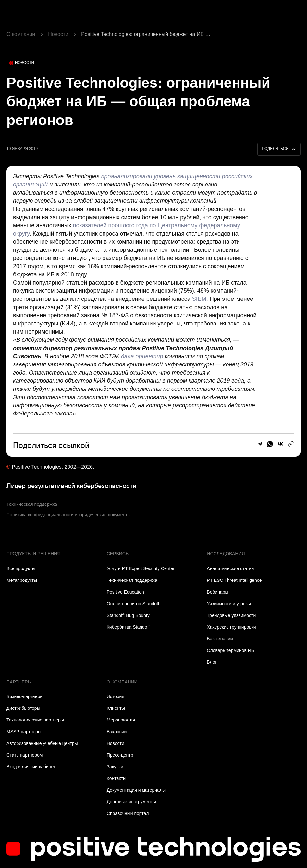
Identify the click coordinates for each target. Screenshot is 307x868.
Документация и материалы (136, 790)
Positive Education (125, 592)
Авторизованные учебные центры (42, 743)
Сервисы (118, 554)
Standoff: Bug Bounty (128, 615)
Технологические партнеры (35, 720)
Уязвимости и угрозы (229, 604)
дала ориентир (142, 356)
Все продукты (21, 568)
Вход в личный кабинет (31, 767)
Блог (212, 662)
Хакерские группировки (231, 627)
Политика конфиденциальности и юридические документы (69, 515)
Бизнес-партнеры (25, 696)
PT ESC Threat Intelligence (234, 580)
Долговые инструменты (131, 802)
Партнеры (19, 682)
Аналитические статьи (230, 568)
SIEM (199, 299)
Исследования (226, 554)
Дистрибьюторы (23, 708)
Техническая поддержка (32, 504)
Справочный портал (128, 813)
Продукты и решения (33, 554)
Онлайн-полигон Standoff (133, 604)
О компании (21, 34)
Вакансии (117, 732)
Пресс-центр (120, 755)
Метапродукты (22, 580)
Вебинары (217, 592)
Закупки (115, 767)
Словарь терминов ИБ (230, 650)
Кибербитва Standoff (128, 627)
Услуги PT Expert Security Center (141, 568)
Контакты (117, 778)
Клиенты (116, 708)
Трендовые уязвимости (231, 615)
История (116, 696)
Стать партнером (25, 755)
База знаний (220, 639)
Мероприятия (121, 720)
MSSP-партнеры (24, 732)
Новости (58, 34)
